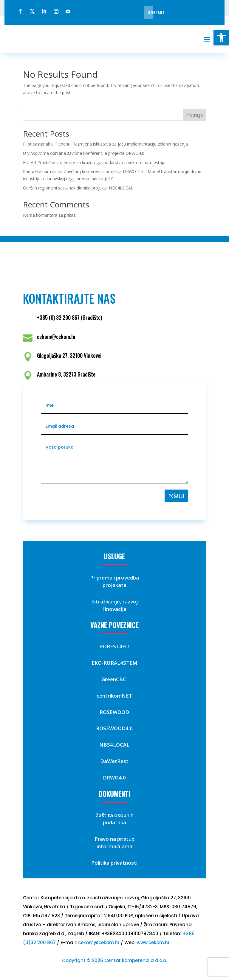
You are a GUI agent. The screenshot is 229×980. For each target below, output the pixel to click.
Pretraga (194, 115)
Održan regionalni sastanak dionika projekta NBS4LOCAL (78, 188)
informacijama (114, 846)
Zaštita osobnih (114, 815)
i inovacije (114, 609)
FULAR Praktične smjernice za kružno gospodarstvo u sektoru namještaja (94, 162)
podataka (114, 822)
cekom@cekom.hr (99, 942)
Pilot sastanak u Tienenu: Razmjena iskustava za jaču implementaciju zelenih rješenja (105, 144)
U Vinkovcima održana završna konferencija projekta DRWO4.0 (84, 153)
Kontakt (157, 12)
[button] (221, 38)
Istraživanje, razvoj (114, 601)
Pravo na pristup (114, 839)
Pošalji (176, 496)
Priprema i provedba (114, 578)
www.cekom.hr (153, 942)
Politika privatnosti (114, 863)
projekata (114, 585)
